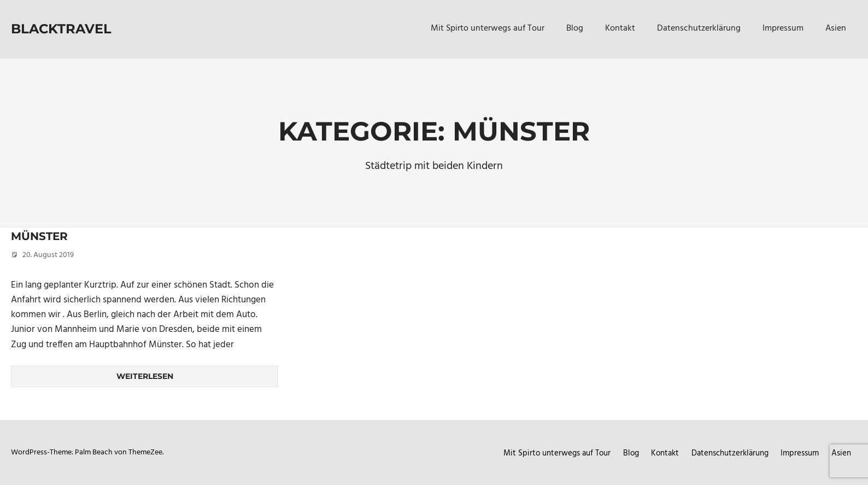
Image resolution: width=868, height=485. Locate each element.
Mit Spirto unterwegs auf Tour (488, 28)
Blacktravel (61, 29)
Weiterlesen (145, 376)
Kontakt (620, 28)
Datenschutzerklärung (699, 28)
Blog (575, 28)
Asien (836, 28)
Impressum (783, 28)
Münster (39, 236)
